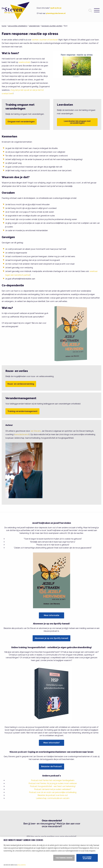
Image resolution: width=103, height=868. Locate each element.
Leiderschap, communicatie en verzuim (53, 798)
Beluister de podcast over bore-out (53, 795)
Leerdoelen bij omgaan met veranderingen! (77, 122)
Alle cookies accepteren (87, 858)
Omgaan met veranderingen (21, 122)
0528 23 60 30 (56, 8)
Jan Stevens (36, 431)
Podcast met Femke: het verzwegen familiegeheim (53, 780)
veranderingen (34, 26)
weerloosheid (24, 62)
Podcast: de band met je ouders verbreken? (53, 789)
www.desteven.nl (22, 434)
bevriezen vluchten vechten (52, 26)
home (4, 26)
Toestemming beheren (64, 858)
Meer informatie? (52, 743)
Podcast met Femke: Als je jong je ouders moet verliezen (53, 783)
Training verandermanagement (22, 411)
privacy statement (21, 865)
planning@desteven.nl (56, 13)
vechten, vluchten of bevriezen (45, 40)
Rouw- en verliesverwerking (21, 384)
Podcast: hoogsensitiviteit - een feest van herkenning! (53, 786)
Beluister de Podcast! (51, 766)
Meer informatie (52, 615)
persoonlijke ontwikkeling (18, 26)
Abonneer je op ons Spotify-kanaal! (51, 638)
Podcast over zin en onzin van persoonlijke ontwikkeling (53, 792)
